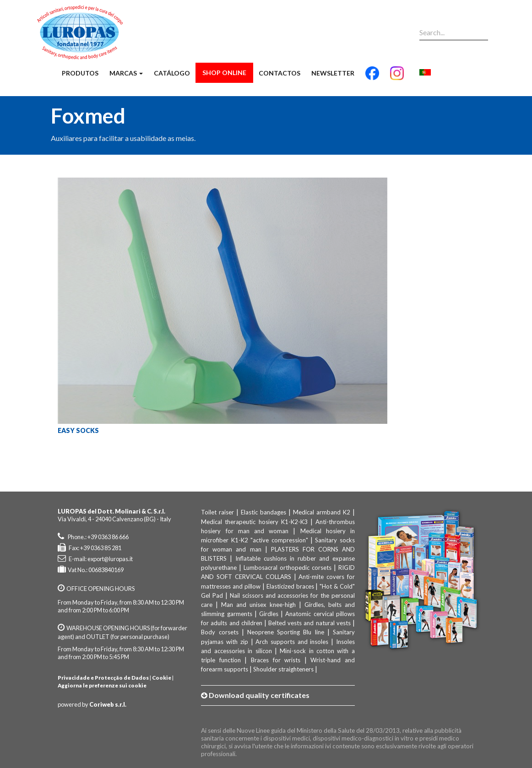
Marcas (126, 73)
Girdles (269, 614)
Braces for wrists (276, 660)
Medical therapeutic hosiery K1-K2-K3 (254, 522)
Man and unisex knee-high (258, 605)
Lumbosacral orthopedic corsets (288, 568)
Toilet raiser (217, 512)
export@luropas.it (110, 559)
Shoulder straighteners (283, 669)
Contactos (280, 73)
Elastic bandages (263, 512)
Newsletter (333, 73)
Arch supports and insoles (292, 642)
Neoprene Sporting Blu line (286, 632)
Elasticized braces (290, 586)
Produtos (80, 73)
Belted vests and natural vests (309, 623)
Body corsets (220, 632)
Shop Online (224, 73)
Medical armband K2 (322, 512)
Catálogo (172, 73)
